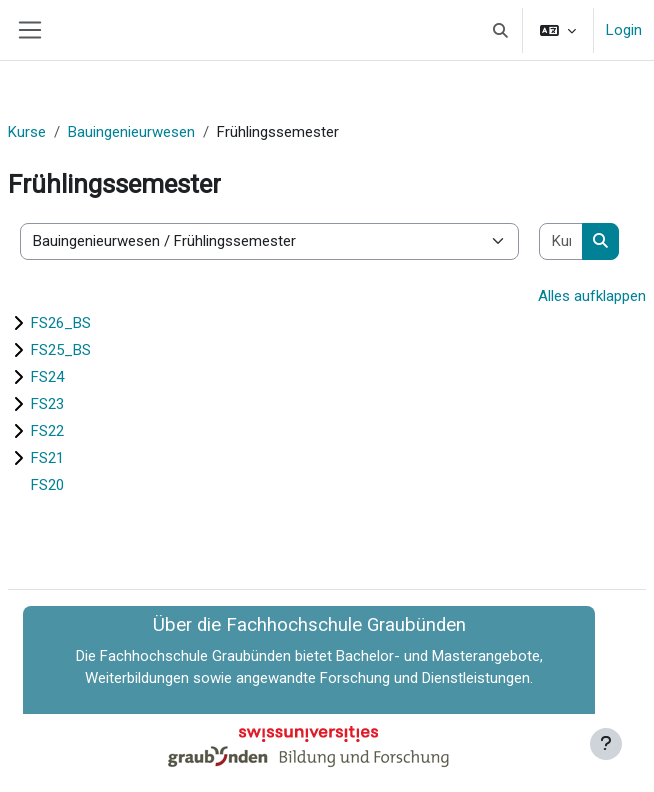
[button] (501, 30)
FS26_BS (61, 323)
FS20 (47, 485)
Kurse (27, 132)
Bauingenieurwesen (131, 132)
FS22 (47, 431)
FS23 (47, 404)
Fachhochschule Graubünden (195, 656)
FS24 (47, 377)
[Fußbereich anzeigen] (606, 744)
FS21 (47, 458)
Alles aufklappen (592, 296)
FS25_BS (61, 350)
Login (624, 30)
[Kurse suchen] (561, 241)
